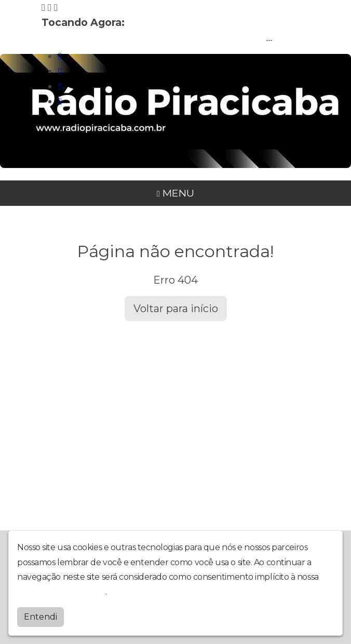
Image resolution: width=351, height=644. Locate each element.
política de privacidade (61, 591)
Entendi (40, 616)
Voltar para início (176, 309)
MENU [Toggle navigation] (176, 193)
